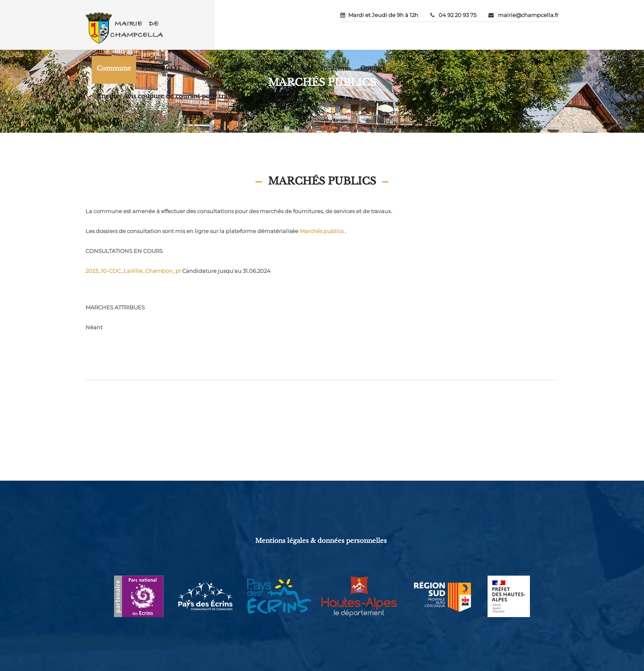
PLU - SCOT (161, 68)
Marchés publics (322, 231)
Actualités (207, 68)
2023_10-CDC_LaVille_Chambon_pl (133, 271)
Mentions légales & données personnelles (321, 541)
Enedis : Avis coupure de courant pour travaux (170, 96)
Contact (373, 68)
